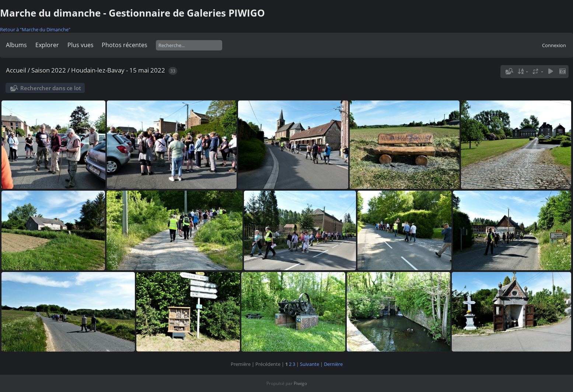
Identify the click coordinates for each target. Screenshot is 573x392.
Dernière (333, 364)
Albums (16, 45)
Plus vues (81, 45)
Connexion (554, 45)
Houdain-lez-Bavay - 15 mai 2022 (118, 70)
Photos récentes (125, 45)
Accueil (16, 70)
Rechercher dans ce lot (51, 88)
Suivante (310, 364)
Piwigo (300, 383)
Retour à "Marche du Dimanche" (35, 29)
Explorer (47, 45)
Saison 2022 (49, 70)
